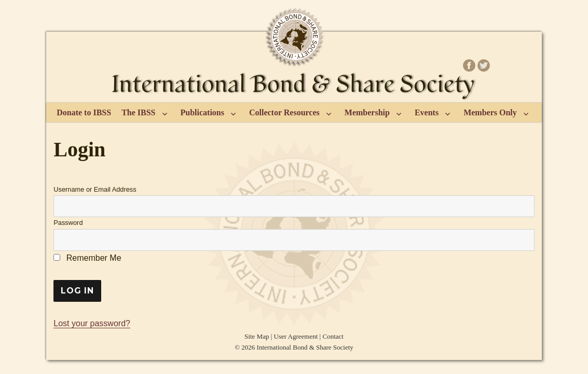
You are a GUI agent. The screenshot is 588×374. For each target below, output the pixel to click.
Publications (202, 112)
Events (427, 112)
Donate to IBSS (84, 112)
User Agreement (296, 336)
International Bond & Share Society (305, 347)
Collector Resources (284, 112)
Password (68, 223)
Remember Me (87, 258)
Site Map (257, 336)
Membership (367, 112)
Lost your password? (92, 323)
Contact (333, 336)
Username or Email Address (95, 189)
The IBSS (138, 112)
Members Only (490, 112)
